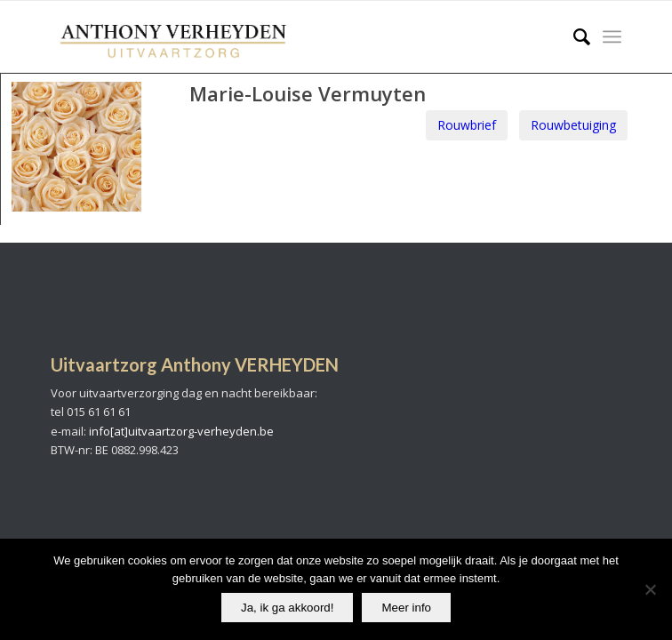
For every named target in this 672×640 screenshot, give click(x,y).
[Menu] (612, 36)
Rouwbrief (467, 125)
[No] (650, 589)
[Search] (573, 36)
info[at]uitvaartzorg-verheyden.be (181, 431)
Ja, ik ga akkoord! (287, 608)
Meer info (406, 608)
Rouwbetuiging (573, 125)
